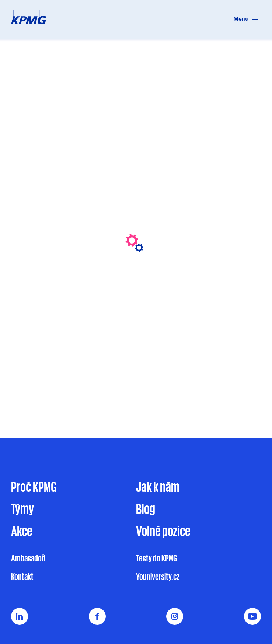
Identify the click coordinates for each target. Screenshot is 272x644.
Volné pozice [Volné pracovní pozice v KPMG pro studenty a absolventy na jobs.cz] (163, 531)
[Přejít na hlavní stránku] (26, 18)
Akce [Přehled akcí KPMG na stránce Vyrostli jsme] (22, 531)
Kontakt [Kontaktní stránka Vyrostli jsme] (22, 576)
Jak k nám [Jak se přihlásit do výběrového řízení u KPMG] (158, 486)
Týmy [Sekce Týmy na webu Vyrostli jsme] (22, 508)
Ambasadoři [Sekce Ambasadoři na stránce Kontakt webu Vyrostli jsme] (28, 558)
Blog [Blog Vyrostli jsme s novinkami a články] (146, 508)
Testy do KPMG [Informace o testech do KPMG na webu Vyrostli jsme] (156, 558)
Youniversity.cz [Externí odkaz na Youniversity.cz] (158, 576)
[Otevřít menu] (258, 18)
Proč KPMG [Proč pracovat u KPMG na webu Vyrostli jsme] (34, 486)
